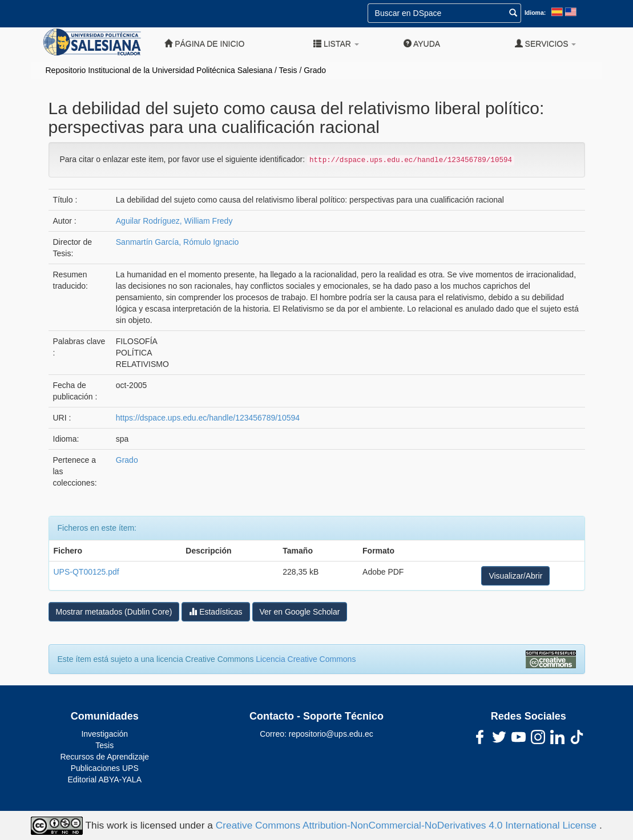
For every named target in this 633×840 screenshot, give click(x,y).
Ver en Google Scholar (300, 612)
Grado (315, 70)
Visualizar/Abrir (515, 576)
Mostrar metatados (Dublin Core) (114, 612)
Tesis (288, 70)
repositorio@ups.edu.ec (331, 734)
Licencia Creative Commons (306, 659)
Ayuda (422, 44)
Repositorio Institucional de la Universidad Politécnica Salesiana (159, 70)
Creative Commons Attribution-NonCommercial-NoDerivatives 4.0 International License (408, 825)
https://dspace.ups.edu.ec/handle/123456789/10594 (208, 418)
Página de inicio (204, 44)
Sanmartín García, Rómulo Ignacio (178, 242)
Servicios (546, 44)
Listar (336, 44)
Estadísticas (215, 611)
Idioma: (535, 13)
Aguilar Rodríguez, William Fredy (174, 221)
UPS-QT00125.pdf (86, 572)
